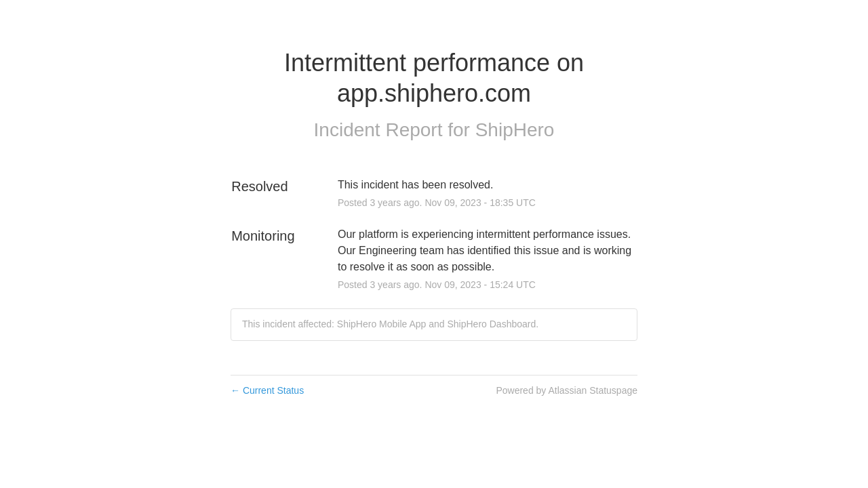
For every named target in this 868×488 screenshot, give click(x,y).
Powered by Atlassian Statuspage (567, 390)
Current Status (267, 390)
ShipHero (515, 130)
